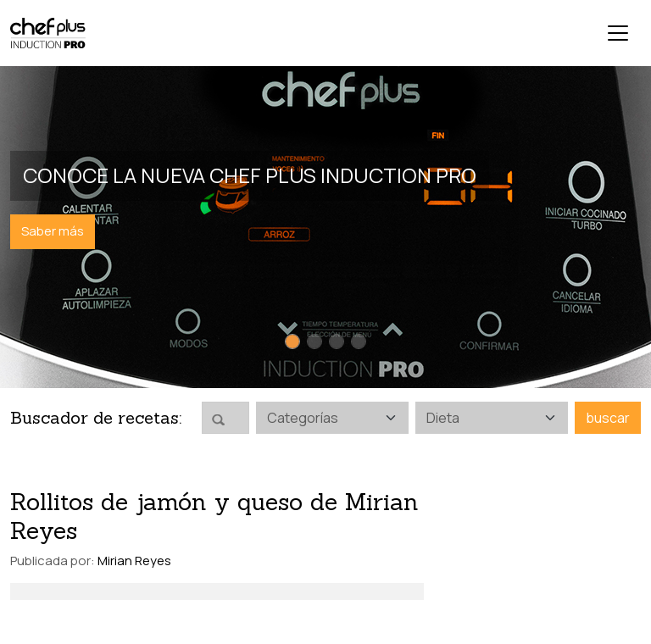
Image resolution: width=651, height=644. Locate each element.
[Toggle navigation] (618, 33)
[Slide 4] (359, 341)
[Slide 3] (337, 341)
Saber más (53, 231)
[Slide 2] (314, 341)
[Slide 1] (292, 341)
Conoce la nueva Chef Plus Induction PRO (250, 175)
